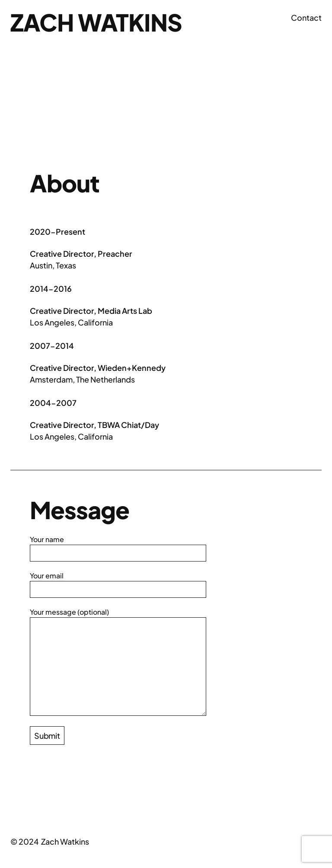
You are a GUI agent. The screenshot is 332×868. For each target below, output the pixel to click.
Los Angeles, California (71, 322)
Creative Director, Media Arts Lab (91, 311)
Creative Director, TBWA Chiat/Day (94, 425)
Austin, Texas (53, 265)
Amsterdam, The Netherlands (82, 379)
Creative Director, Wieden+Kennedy (98, 368)
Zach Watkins (96, 22)
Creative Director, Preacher (81, 254)
